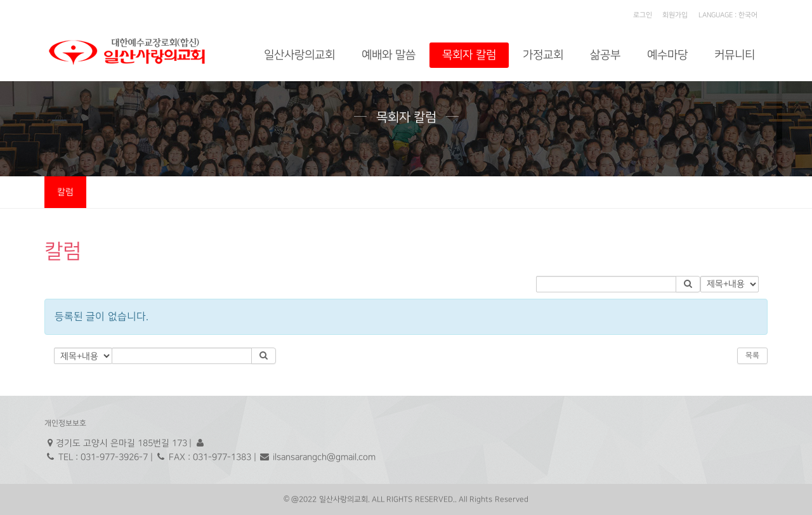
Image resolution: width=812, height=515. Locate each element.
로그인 (643, 15)
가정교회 (543, 55)
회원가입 (675, 15)
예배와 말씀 (389, 55)
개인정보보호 (65, 423)
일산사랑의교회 (299, 55)
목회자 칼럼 (469, 55)
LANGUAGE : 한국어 (728, 15)
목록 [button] (752, 355)
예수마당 (667, 55)
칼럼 (65, 192)
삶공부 (605, 55)
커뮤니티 (735, 55)
